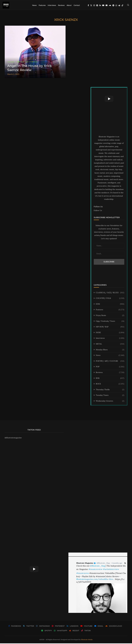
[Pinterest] (97, 5)
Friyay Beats (110, 316)
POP (110, 367)
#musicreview (96, 570)
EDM (110, 305)
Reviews (61, 5)
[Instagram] (94, 5)
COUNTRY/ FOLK (110, 299)
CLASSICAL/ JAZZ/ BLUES (110, 293)
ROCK (110, 385)
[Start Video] (109, 99)
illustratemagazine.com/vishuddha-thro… (95, 580)
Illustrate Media (87, 640)
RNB (110, 379)
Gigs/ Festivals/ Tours (110, 322)
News (34, 5)
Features (42, 5)
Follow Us (98, 211)
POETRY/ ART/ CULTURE (110, 362)
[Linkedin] (100, 5)
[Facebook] (88, 5)
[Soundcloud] (110, 5)
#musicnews (83, 574)
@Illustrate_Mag (103, 564)
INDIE (110, 333)
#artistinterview (111, 570)
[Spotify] (113, 5)
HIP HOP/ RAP (110, 327)
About (69, 5)
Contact (77, 5)
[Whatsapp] (116, 5)
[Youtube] (103, 5)
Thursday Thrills (110, 390)
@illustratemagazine (13, 438)
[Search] (128, 5)
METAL (110, 345)
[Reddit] (119, 5)
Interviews (52, 5)
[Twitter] (91, 5)
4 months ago (117, 564)
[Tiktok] (122, 5)
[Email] (107, 5)
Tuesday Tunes (110, 396)
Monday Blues (110, 350)
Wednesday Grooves (110, 402)
